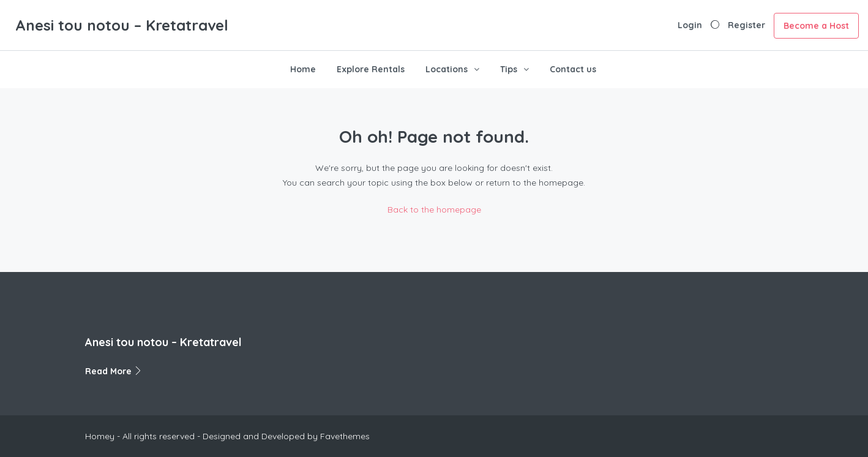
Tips (509, 69)
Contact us (573, 69)
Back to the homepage (434, 210)
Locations (447, 69)
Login (690, 25)
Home (303, 69)
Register (746, 25)
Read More (114, 371)
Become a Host (816, 26)
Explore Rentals (371, 69)
